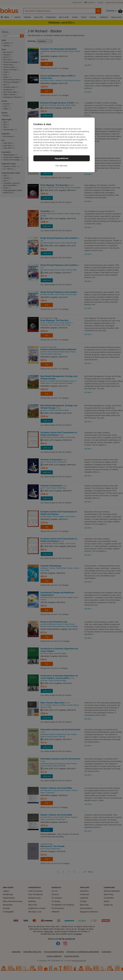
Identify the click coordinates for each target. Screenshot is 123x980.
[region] (62, 145)
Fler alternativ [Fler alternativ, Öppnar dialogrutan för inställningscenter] (61, 166)
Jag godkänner (62, 158)
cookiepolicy (58, 151)
